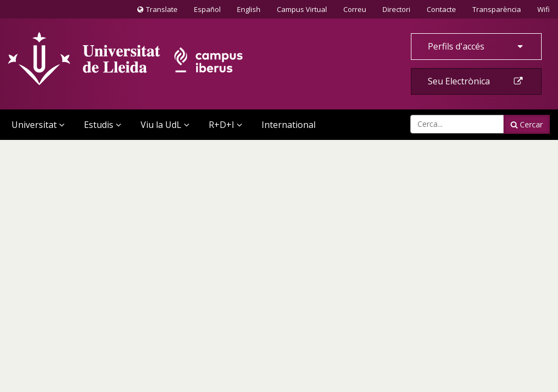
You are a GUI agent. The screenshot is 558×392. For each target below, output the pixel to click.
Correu (355, 9)
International (289, 125)
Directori (396, 9)
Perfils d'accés (476, 46)
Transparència (497, 9)
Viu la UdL (165, 125)
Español (207, 9)
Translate (157, 11)
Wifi (544, 9)
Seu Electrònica (476, 81)
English (249, 9)
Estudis (102, 125)
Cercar (527, 124)
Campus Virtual (302, 9)
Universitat (38, 125)
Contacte (441, 9)
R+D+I (225, 125)
